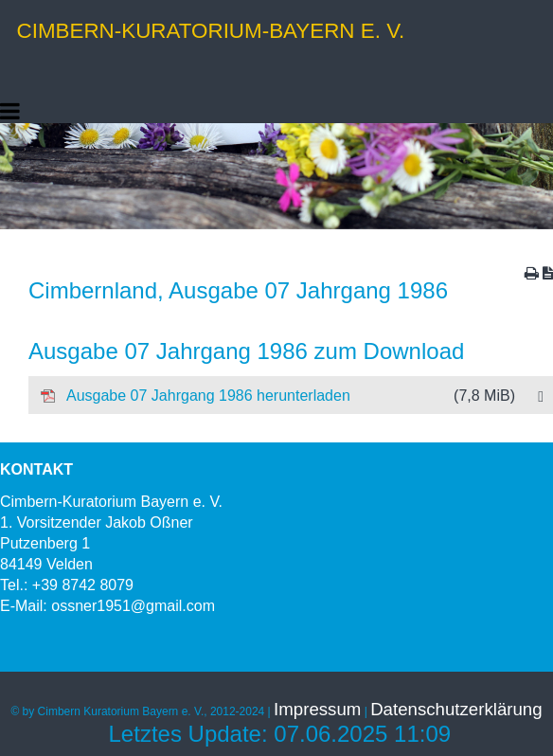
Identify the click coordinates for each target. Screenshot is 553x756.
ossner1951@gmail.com (133, 606)
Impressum (317, 709)
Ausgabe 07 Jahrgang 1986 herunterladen (277, 396)
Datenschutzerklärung (456, 709)
